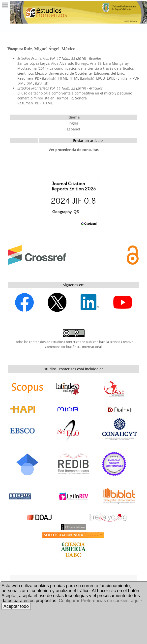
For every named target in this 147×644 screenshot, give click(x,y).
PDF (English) (46, 78)
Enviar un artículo (88, 140)
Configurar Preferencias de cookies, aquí (99, 601)
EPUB (101, 78)
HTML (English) (82, 78)
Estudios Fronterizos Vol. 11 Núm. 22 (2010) (52, 88)
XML (22, 83)
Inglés (74, 123)
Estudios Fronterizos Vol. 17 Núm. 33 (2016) (52, 58)
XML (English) (38, 83)
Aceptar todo (16, 606)
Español (73, 129)
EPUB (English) (119, 78)
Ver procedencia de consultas (74, 150)
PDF (136, 78)
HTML (63, 78)
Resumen (25, 78)
